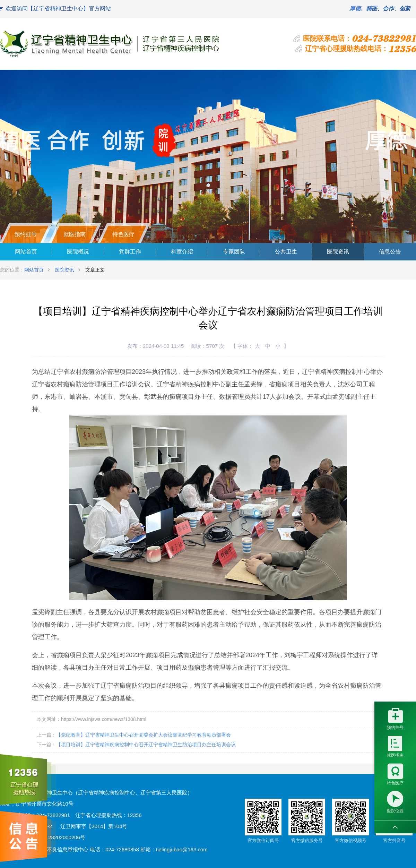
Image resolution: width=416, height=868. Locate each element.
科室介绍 (182, 252)
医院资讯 (338, 252)
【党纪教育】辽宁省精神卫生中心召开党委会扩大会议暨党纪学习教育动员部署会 (144, 735)
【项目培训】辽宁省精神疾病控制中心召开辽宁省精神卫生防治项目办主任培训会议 (146, 745)
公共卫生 (286, 252)
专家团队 (234, 252)
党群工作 (130, 252)
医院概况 (78, 252)
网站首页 (26, 252)
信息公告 (390, 252)
